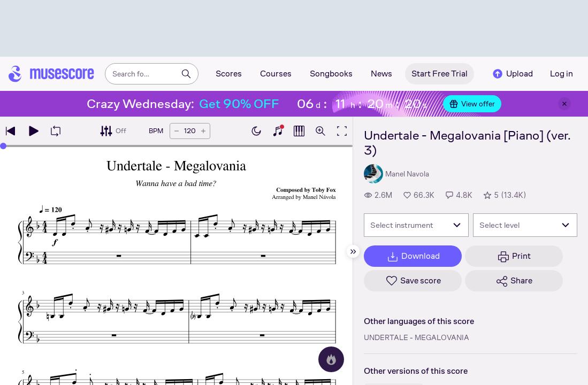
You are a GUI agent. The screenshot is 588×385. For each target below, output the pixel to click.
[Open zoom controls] (320, 131)
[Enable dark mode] (256, 131)
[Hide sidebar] (353, 251)
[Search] (186, 74)
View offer (472, 104)
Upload (512, 74)
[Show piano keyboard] (278, 131)
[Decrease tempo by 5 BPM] (177, 131)
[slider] (3, 146)
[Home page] (51, 74)
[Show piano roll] (299, 131)
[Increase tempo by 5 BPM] (203, 131)
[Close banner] (564, 104)
